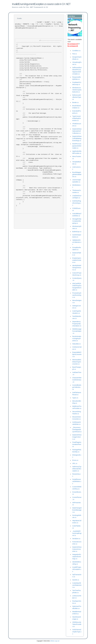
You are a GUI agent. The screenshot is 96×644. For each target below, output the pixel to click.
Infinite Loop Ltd (55, 641)
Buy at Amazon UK (73, 46)
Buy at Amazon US (73, 44)
